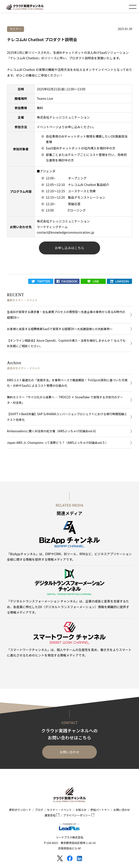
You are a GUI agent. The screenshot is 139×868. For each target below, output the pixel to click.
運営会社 (52, 815)
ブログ (39, 810)
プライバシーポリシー (79, 815)
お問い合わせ (69, 752)
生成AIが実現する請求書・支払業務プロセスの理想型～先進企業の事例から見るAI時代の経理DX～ (66, 315)
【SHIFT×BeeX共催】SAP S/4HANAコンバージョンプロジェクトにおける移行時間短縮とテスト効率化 (67, 417)
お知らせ (81, 810)
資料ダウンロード (20, 810)
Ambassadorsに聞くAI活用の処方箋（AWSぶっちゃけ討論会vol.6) (52, 431)
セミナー (16, 29)
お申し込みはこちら (70, 248)
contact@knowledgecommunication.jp (66, 232)
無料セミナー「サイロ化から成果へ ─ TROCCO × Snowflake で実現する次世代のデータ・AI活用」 (65, 400)
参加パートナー (100, 810)
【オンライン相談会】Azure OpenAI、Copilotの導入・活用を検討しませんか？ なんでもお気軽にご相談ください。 (66, 343)
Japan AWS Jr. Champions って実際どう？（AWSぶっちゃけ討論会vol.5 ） (58, 443)
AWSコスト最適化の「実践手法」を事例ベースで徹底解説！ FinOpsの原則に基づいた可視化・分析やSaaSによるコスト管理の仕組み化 (67, 383)
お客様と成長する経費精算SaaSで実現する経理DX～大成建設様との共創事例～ (60, 329)
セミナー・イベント (59, 810)
